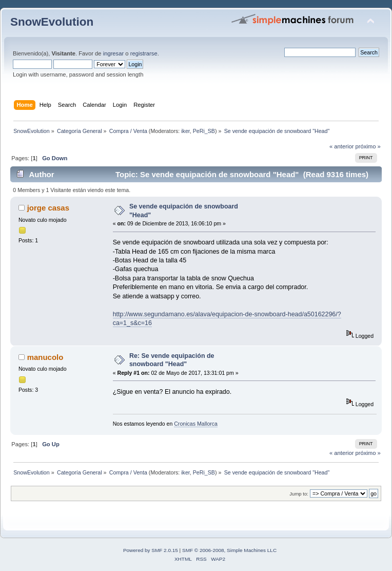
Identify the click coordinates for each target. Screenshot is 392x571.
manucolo (45, 357)
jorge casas (48, 208)
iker (185, 131)
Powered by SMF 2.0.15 (151, 550)
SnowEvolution (52, 22)
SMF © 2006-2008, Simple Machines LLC (229, 550)
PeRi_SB (204, 131)
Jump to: (299, 494)
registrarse (144, 53)
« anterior (341, 146)
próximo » (368, 146)
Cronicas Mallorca (196, 424)
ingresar (114, 53)
